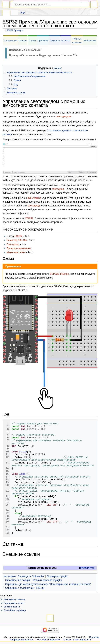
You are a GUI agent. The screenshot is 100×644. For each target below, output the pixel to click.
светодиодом (63, 116)
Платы (32, 41)
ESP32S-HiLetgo (59, 274)
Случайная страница (15, 610)
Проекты (66, 41)
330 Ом (22, 240)
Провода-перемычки (19, 248)
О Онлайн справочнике (48, 640)
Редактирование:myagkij (47, 580)
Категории (10, 576)
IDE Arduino (34, 198)
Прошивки (43, 41)
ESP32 (29, 218)
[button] (87, 568)
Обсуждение (15, 13)
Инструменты (94, 13)
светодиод (58, 189)
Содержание (11, 41)
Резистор (12, 240)
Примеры (55, 41)
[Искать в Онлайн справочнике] (47, 5)
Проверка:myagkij (57, 576)
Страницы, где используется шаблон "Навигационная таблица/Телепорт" (48, 584)
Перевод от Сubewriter (31, 576)
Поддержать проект (14, 603)
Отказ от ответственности (77, 640)
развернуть (87, 568)
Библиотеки (90, 41)
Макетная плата (16, 252)
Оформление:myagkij (18, 580)
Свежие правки (12, 607)
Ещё (23, 12)
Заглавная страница (14, 599)
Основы (23, 41)
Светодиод (13, 244)
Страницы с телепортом (19, 588)
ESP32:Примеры (15, 30)
